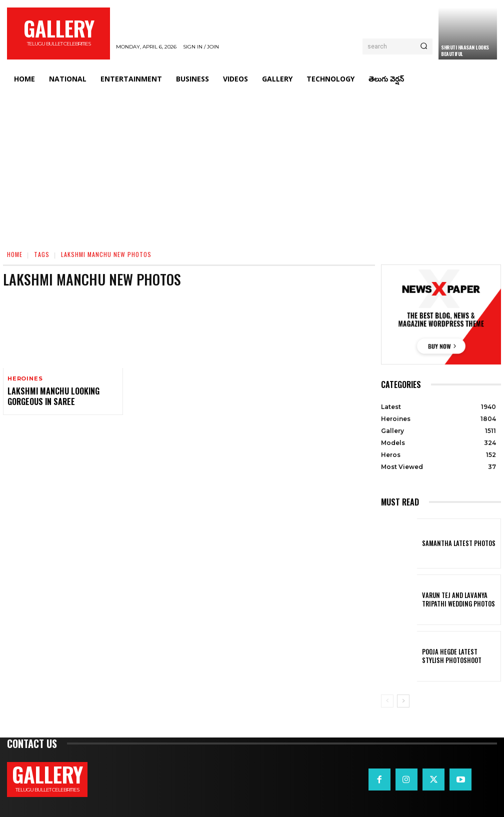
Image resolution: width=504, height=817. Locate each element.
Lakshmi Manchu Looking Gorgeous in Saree (48, 395)
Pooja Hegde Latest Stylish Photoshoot (456, 656)
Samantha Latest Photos (454, 543)
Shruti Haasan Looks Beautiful (465, 50)
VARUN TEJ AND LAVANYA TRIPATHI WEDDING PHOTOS (454, 599)
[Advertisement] (252, 166)
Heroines (25, 379)
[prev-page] (387, 701)
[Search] (424, 46)
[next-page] (403, 701)
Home (15, 254)
